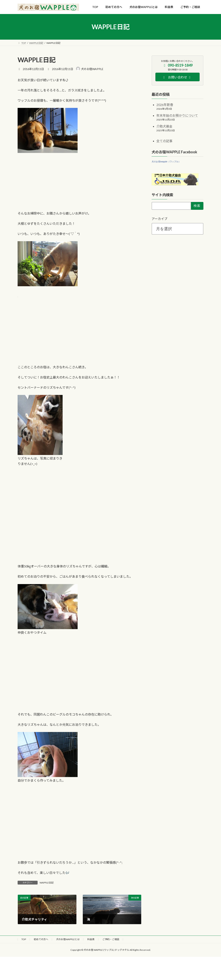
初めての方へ (41, 939)
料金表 (91, 939)
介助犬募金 (164, 126)
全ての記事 (164, 141)
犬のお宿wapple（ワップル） (166, 162)
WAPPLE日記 (47, 883)
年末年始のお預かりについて (177, 115)
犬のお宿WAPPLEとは (68, 939)
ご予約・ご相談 (111, 939)
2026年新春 (165, 105)
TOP (24, 939)
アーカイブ (159, 219)
